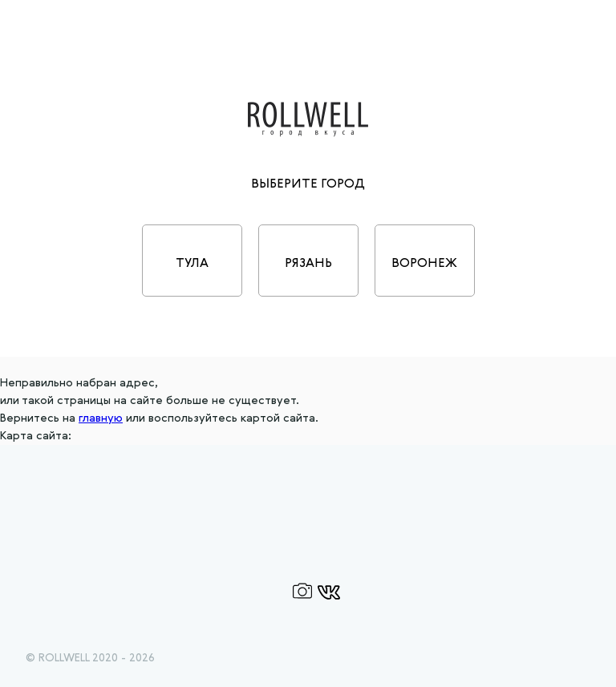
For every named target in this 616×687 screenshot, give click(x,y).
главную (101, 418)
